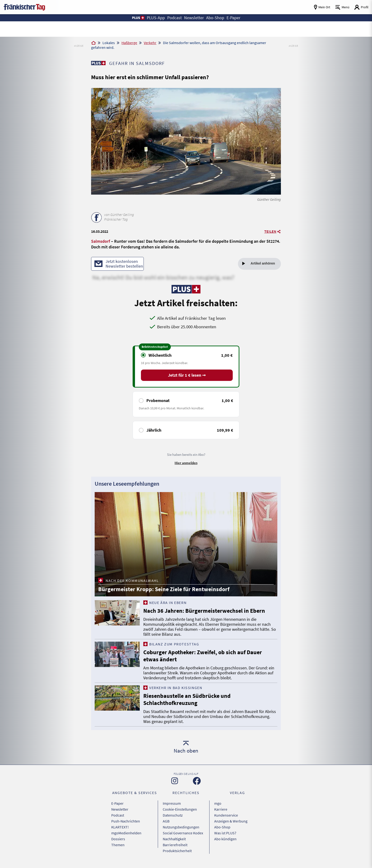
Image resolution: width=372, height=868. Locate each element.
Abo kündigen (225, 839)
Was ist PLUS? (225, 833)
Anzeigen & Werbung (231, 821)
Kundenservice (226, 815)
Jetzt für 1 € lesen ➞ (187, 375)
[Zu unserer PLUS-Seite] (98, 63)
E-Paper (117, 803)
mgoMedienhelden (126, 833)
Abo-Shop (222, 827)
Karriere (221, 809)
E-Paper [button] (233, 18)
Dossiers (118, 839)
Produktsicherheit (177, 851)
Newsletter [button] (194, 18)
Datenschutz (173, 815)
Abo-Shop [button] (215, 18)
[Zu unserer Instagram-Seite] (175, 781)
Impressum (172, 803)
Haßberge (129, 43)
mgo (218, 803)
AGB (166, 821)
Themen (118, 845)
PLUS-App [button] (156, 18)
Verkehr (150, 43)
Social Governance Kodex (183, 833)
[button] (138, 18)
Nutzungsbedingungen (181, 827)
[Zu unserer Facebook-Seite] (197, 781)
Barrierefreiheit (175, 845)
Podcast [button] (174, 18)
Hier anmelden (186, 463)
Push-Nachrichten (126, 821)
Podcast (118, 815)
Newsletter (120, 809)
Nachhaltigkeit (174, 839)
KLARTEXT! (120, 827)
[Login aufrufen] (361, 7)
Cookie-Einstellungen (180, 809)
